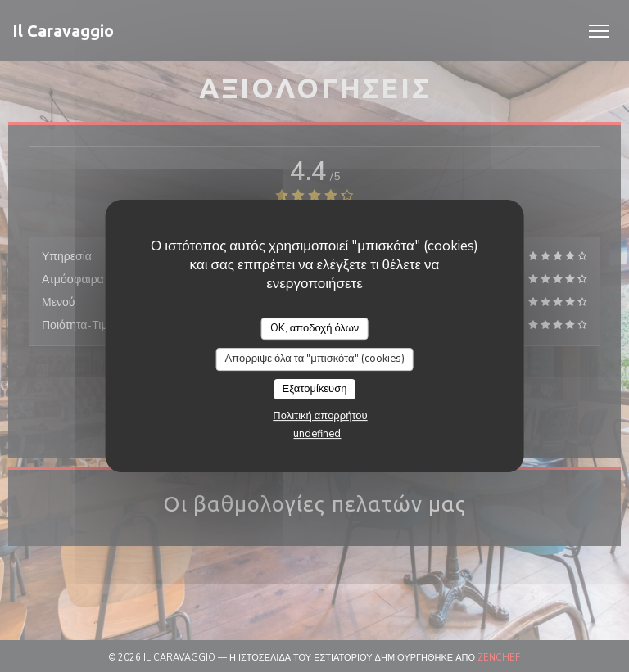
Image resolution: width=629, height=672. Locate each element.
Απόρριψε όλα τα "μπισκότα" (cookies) (314, 359)
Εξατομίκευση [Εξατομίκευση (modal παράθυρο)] (315, 389)
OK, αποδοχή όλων (315, 328)
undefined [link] (317, 434)
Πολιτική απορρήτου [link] (320, 416)
